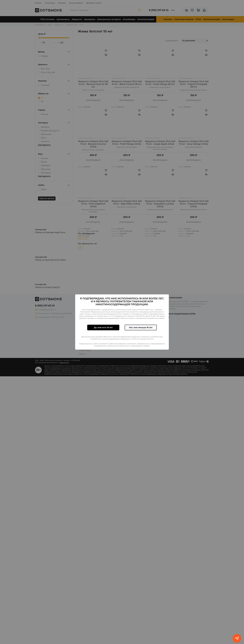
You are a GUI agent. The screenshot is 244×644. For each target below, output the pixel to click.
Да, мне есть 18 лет (103, 327)
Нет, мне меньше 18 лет (141, 327)
